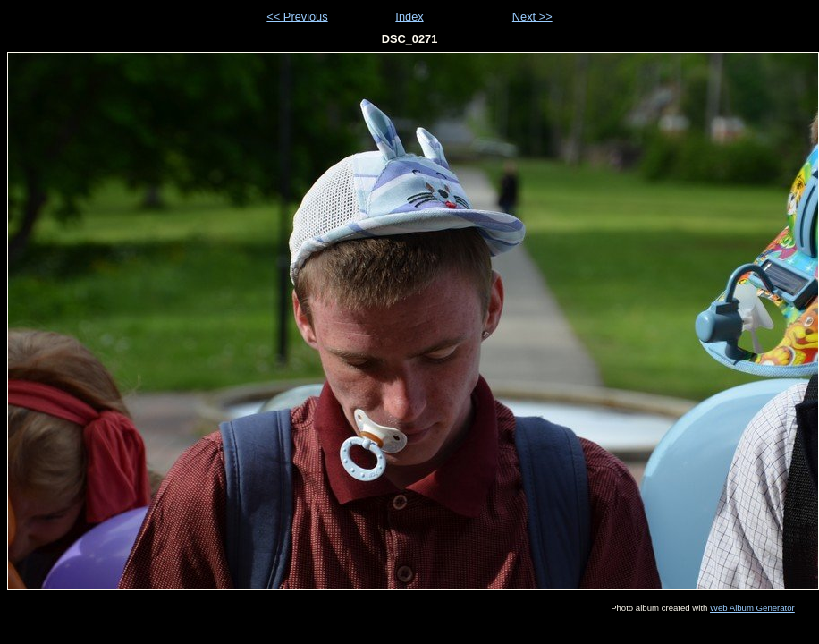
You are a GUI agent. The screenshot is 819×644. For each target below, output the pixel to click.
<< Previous (297, 17)
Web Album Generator (752, 608)
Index (409, 17)
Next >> (532, 17)
